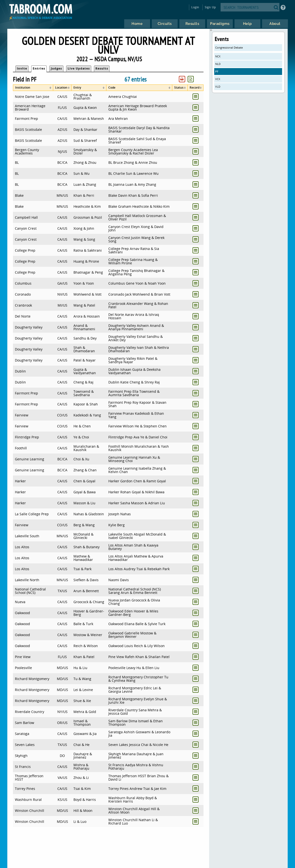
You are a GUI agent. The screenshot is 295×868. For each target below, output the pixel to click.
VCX (218, 79)
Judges (56, 68)
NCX (218, 56)
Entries (39, 68)
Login (195, 7)
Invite (22, 68)
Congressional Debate (229, 47)
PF (217, 71)
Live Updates (79, 68)
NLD (218, 64)
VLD (218, 87)
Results (102, 68)
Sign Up (210, 7)
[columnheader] (33, 88)
